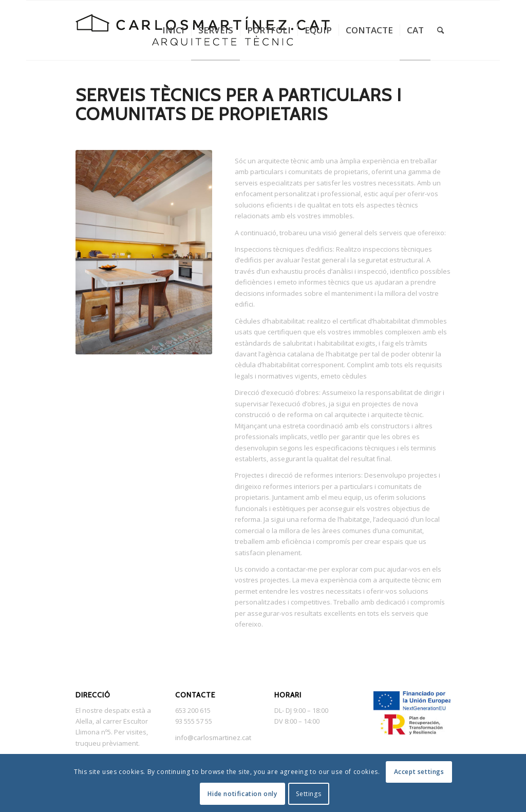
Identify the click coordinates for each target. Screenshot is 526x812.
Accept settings (419, 772)
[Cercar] (440, 30)
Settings (308, 794)
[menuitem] (173, 30)
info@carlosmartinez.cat (213, 738)
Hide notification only (242, 794)
